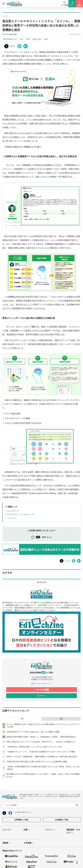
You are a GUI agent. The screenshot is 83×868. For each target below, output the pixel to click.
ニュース (8, 830)
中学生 (28, 39)
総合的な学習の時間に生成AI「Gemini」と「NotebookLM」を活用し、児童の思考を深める (41, 737)
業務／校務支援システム (10, 39)
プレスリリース (13, 511)
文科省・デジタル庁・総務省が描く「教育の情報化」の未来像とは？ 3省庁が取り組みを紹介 (42, 757)
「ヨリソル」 (12, 518)
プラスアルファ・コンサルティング (20, 514)
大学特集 (29, 843)
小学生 (21, 39)
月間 (61, 719)
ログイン (41, 696)
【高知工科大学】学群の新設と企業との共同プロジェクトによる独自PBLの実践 (37, 762)
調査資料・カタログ (73, 831)
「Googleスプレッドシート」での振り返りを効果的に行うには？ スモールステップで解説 (41, 752)
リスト (12, 46)
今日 (22, 719)
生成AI (46, 39)
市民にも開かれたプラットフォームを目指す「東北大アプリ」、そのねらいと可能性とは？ (41, 742)
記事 (27, 830)
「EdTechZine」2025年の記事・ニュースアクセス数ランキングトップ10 (34, 747)
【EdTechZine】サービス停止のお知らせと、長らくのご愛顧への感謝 (33, 732)
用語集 (7, 843)
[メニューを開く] (4, 4)
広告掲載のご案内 (62, 820)
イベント (50, 830)
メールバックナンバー (42, 683)
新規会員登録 (41, 690)
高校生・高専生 (37, 39)
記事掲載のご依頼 (21, 820)
